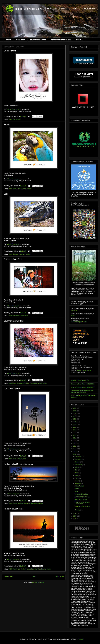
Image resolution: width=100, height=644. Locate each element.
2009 (10, 569)
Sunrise (41, 504)
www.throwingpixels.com (79, 322)
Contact (79, 39)
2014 (75, 441)
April (77, 478)
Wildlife (29, 189)
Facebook (74, 310)
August (77, 467)
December (78, 457)
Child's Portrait (10, 51)
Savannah (22, 254)
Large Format (13, 504)
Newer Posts (8, 577)
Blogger (81, 639)
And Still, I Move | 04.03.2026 (80, 381)
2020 (75, 424)
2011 (75, 449)
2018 (75, 430)
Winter (49, 569)
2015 (75, 438)
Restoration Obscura (38, 39)
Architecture (12, 383)
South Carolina (21, 189)
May (77, 475)
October (78, 462)
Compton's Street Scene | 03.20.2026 (83, 384)
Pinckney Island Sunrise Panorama (18, 464)
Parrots (7, 125)
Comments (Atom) (38, 582)
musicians (17, 316)
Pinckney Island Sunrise (14, 509)
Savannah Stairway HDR (14, 321)
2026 (75, 408)
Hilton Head (12, 189)
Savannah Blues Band (13, 259)
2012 (75, 446)
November (78, 459)
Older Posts (59, 577)
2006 (75, 519)
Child (10, 119)
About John (20, 39)
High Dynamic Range (33, 383)
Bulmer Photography (13, 110)
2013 (75, 443)
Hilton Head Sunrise (12, 388)
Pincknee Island (23, 504)
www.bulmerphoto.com (84, 371)
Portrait (18, 119)
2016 (75, 435)
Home (8, 39)
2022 (75, 419)
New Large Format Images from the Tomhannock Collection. (82, 391)
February (78, 484)
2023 (75, 416)
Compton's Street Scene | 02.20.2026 (83, 387)
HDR (24, 383)
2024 (75, 414)
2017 (75, 433)
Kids (14, 119)
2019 (75, 427)
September (79, 465)
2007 (75, 516)
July (76, 470)
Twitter (73, 315)
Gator (6, 194)
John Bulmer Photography (61, 39)
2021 (75, 422)
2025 (75, 411)
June (77, 473)
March (77, 481)
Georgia (15, 254)
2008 (75, 513)
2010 (75, 452)
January (78, 510)
